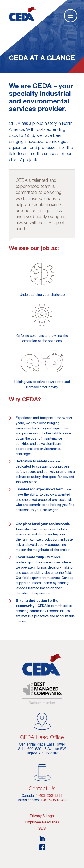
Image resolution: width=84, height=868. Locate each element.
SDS (42, 828)
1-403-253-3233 (49, 795)
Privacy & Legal (42, 816)
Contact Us (42, 788)
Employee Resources (42, 822)
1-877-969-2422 (54, 800)
